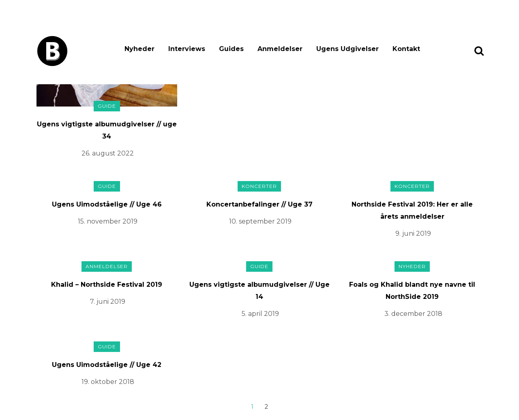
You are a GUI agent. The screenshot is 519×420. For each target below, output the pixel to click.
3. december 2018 (413, 314)
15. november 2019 (108, 221)
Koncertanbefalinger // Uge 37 (259, 204)
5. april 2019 (260, 314)
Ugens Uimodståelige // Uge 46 (107, 204)
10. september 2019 (260, 221)
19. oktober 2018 (108, 382)
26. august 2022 (108, 153)
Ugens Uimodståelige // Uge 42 (107, 365)
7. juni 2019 (108, 302)
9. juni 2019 (413, 233)
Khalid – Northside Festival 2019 (107, 285)
